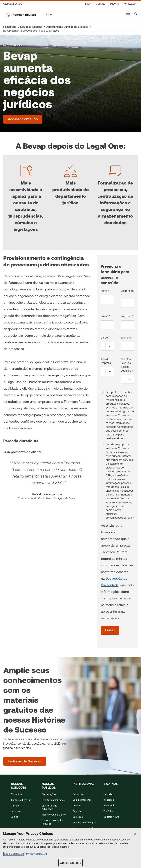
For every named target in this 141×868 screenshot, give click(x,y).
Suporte (77, 811)
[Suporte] (114, 4)
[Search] (136, 14)
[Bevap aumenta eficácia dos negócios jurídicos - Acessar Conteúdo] (23, 119)
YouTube (108, 811)
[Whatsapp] (129, 4)
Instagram (109, 800)
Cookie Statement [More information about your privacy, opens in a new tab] (14, 854)
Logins (15, 817)
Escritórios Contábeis (54, 800)
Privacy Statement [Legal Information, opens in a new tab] (36, 854)
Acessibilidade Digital (84, 823)
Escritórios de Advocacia (50, 808)
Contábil (16, 806)
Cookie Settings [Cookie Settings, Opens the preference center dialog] (70, 863)
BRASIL (51, 15)
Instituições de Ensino (54, 815)
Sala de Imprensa (82, 800)
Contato (77, 806)
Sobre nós (78, 794)
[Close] (135, 834)
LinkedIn (108, 794)
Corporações (49, 794)
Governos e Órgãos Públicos (53, 822)
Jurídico (15, 811)
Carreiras (78, 817)
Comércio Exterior (21, 800)
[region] (70, 848)
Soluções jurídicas (31, 27)
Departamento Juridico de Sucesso (67, 27)
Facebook (109, 806)
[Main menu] (128, 15)
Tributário (16, 794)
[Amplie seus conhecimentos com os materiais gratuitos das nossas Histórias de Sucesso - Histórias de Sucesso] (25, 761)
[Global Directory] (14, 4)
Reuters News (111, 817)
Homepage (10, 27)
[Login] (88, 4)
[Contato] (101, 4)
